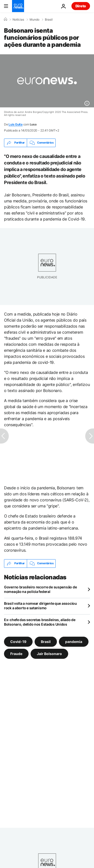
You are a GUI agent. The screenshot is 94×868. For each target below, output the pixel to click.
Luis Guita (16, 124)
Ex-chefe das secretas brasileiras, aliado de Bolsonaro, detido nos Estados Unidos (40, 622)
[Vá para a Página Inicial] (18, 6)
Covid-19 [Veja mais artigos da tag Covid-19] (18, 641)
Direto (81, 6)
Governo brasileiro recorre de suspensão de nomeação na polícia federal (40, 589)
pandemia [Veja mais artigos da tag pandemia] (74, 641)
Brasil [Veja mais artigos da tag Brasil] (46, 641)
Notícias (18, 20)
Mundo (34, 20)
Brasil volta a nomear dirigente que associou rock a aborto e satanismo (40, 606)
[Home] (6, 19)
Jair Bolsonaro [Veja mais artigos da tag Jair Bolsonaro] (49, 653)
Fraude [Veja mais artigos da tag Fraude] (16, 653)
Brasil (49, 20)
